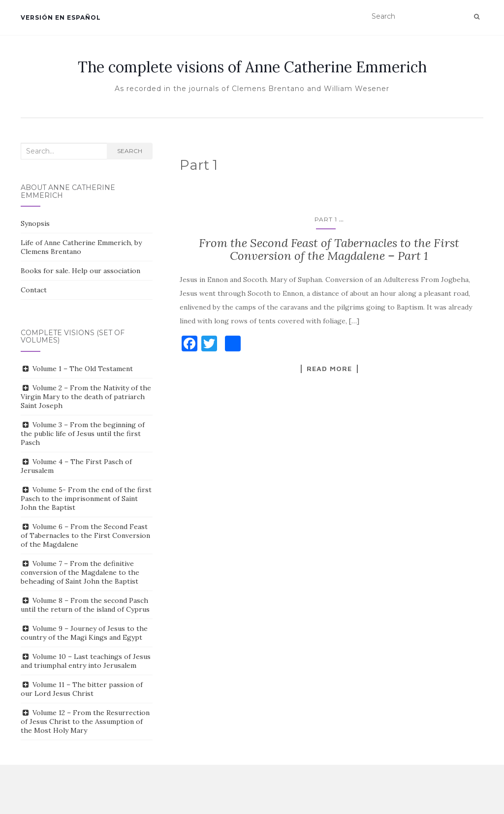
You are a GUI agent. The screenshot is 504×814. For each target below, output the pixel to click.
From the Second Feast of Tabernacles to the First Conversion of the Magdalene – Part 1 (329, 249)
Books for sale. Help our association (80, 271)
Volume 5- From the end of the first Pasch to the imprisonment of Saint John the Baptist (86, 499)
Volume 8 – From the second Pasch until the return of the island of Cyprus (85, 605)
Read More (329, 369)
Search (130, 151)
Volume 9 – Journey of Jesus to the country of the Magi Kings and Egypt (84, 633)
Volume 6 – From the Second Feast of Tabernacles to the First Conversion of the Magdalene (85, 535)
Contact (34, 290)
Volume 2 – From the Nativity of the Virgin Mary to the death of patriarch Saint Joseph (86, 397)
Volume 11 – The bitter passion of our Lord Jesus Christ (82, 689)
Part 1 (326, 219)
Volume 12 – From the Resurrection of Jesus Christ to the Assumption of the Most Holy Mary (85, 721)
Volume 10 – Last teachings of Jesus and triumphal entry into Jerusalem (86, 661)
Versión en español (61, 17)
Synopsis (35, 223)
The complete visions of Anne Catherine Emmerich (252, 67)
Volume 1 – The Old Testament (83, 369)
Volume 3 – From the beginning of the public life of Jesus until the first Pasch (83, 434)
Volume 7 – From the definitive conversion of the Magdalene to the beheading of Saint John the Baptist (80, 572)
